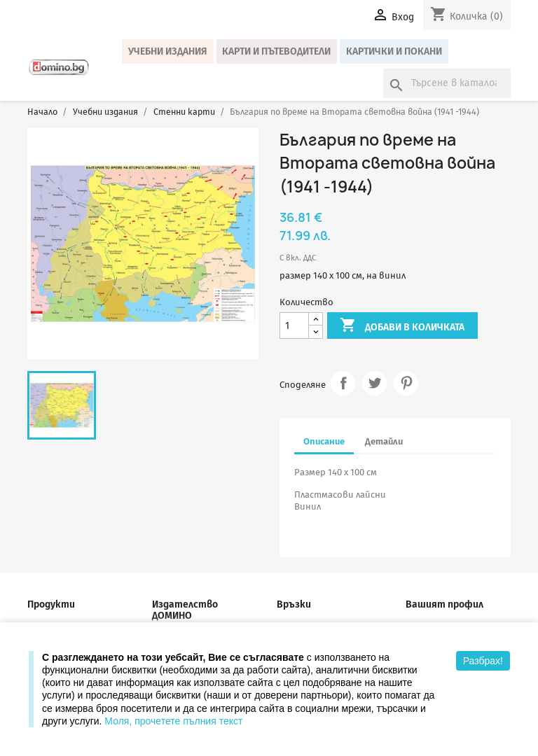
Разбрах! (483, 661)
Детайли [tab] (384, 441)
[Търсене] (447, 83)
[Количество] (294, 326)
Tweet (374, 383)
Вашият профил (444, 604)
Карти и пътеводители (276, 51)
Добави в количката (402, 326)
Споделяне (343, 383)
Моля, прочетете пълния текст (173, 721)
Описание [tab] (324, 441)
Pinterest (406, 383)
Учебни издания (168, 51)
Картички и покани (394, 51)
